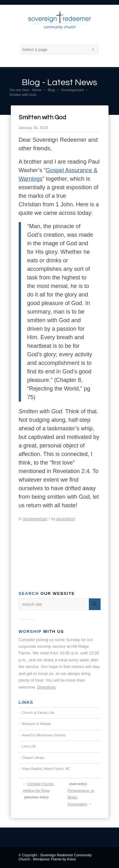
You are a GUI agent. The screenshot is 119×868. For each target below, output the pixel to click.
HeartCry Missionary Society (44, 735)
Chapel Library (33, 758)
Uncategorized (73, 90)
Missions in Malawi (36, 724)
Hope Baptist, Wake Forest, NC (46, 769)
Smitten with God (42, 117)
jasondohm (66, 519)
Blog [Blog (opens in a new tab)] (51, 90)
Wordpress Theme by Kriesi (54, 859)
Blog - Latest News (60, 82)
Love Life (29, 746)
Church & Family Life (38, 713)
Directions (46, 687)
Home (37, 90)
